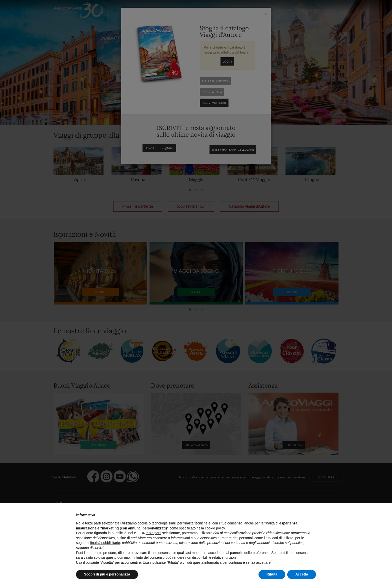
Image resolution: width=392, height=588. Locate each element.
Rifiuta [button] (272, 574)
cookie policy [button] (215, 528)
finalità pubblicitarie (105, 543)
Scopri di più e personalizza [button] (107, 574)
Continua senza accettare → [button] (293, 514)
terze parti (153, 533)
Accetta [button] (302, 574)
